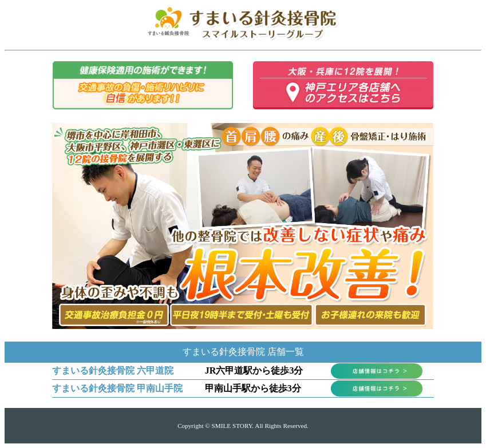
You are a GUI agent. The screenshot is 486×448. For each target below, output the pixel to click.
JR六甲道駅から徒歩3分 (254, 370)
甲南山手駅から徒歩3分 (253, 388)
